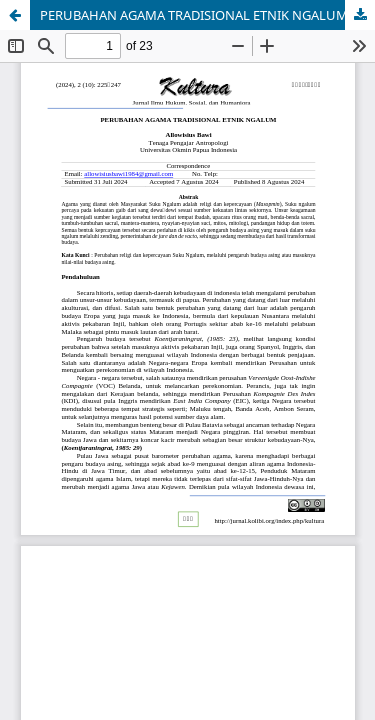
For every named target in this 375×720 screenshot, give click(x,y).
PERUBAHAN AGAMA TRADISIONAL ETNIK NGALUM (194, 15)
